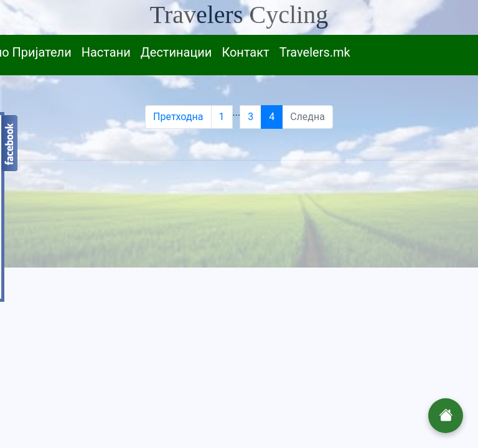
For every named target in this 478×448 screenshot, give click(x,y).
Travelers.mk (315, 52)
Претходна (178, 117)
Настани (106, 52)
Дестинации (176, 52)
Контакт (245, 52)
